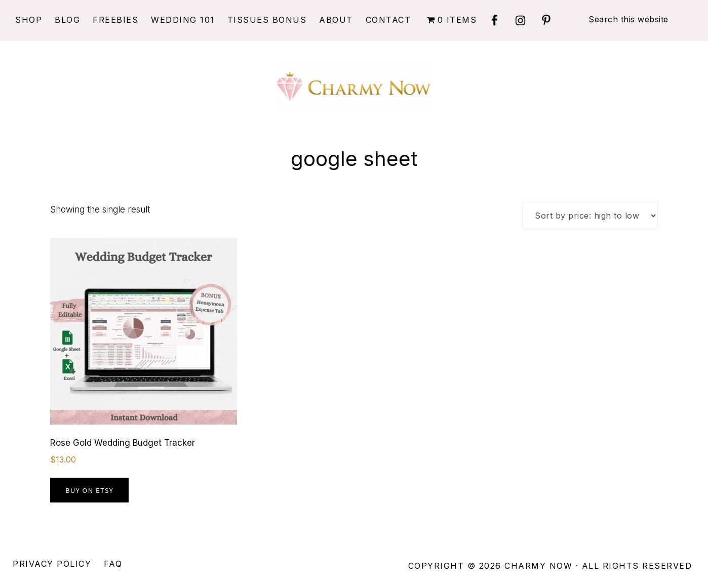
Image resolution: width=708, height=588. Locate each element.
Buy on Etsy (89, 490)
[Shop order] (590, 216)
